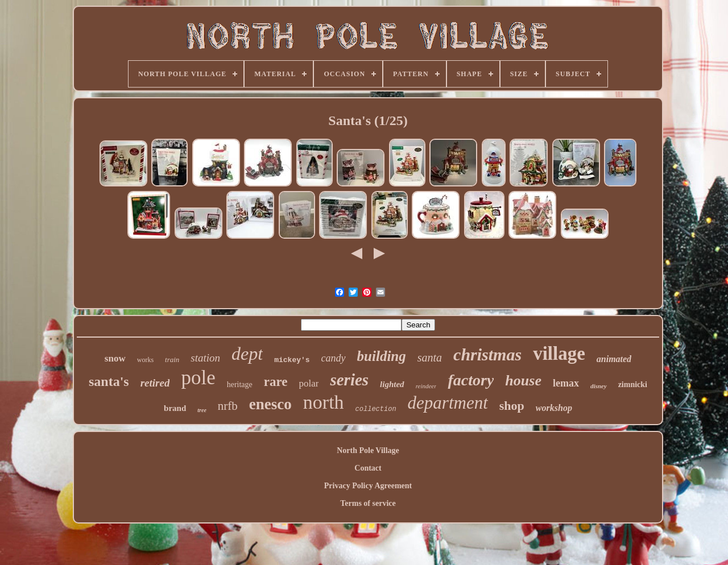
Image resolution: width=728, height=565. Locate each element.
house (523, 381)
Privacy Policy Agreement (368, 486)
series (349, 380)
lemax (566, 383)
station (205, 358)
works (145, 360)
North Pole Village (368, 450)
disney (599, 386)
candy (334, 358)
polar (309, 383)
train (172, 360)
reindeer (426, 386)
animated (614, 359)
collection (376, 409)
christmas (487, 354)
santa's (109, 381)
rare (276, 382)
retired (155, 383)
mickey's (292, 360)
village (559, 354)
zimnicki (633, 385)
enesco (270, 404)
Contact (368, 468)
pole (198, 378)
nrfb (228, 406)
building (382, 356)
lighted (392, 384)
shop (512, 406)
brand (175, 408)
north (324, 402)
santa (430, 358)
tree (202, 410)
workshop (554, 408)
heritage (240, 385)
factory (471, 380)
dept (247, 354)
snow (115, 358)
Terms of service (368, 503)
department (448, 403)
